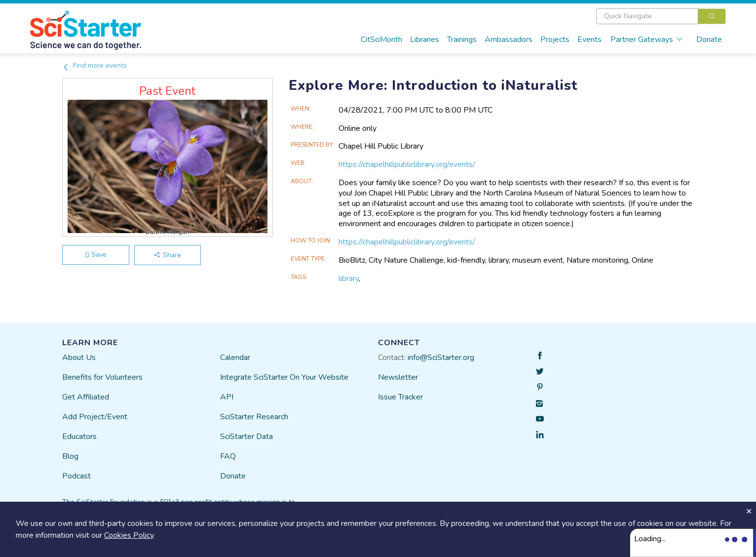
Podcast (76, 476)
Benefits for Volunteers (102, 377)
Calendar (235, 358)
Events (589, 40)
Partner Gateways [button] (647, 40)
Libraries (425, 40)
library (349, 278)
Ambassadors (509, 40)
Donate (709, 40)
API (227, 397)
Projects (555, 40)
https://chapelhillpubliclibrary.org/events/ (407, 164)
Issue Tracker (400, 397)
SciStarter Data (246, 437)
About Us (79, 358)
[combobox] (661, 16)
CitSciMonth (381, 40)
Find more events (94, 65)
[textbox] (647, 16)
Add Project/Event (95, 417)
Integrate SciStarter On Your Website (284, 377)
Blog (70, 456)
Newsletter (398, 377)
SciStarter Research (254, 417)
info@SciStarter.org (441, 358)
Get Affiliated (86, 397)
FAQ (228, 456)
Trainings (462, 40)
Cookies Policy (129, 535)
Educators (79, 437)
